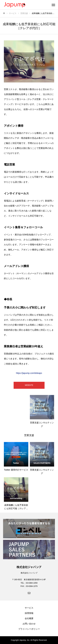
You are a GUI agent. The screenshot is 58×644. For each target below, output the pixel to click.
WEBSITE (29, 385)
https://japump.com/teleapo (29, 373)
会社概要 (29, 618)
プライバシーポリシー (29, 629)
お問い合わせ (29, 624)
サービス (29, 608)
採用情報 (29, 613)
